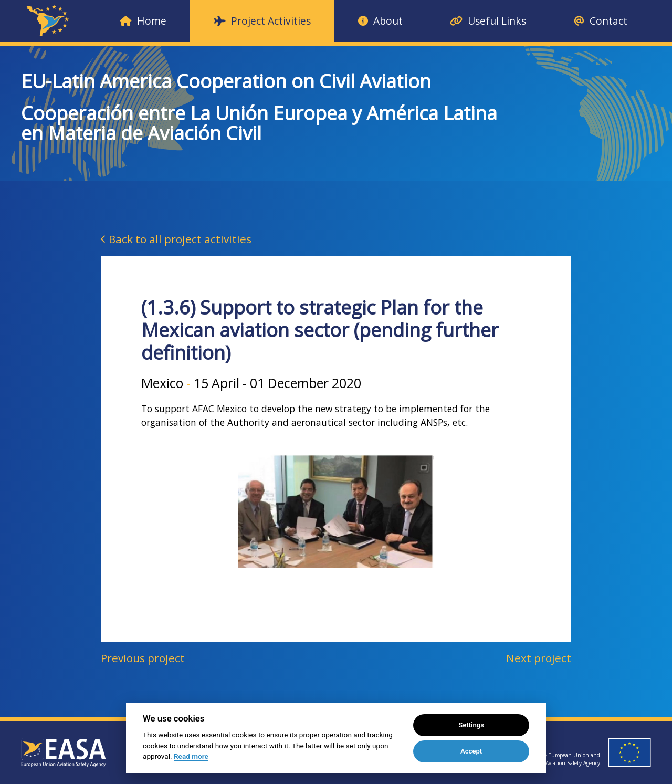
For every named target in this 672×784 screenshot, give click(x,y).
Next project (539, 658)
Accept (471, 751)
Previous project (143, 658)
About (380, 21)
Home (143, 21)
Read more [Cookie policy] (191, 756)
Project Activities (262, 21)
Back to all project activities (176, 239)
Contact (601, 21)
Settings (471, 725)
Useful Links (488, 21)
